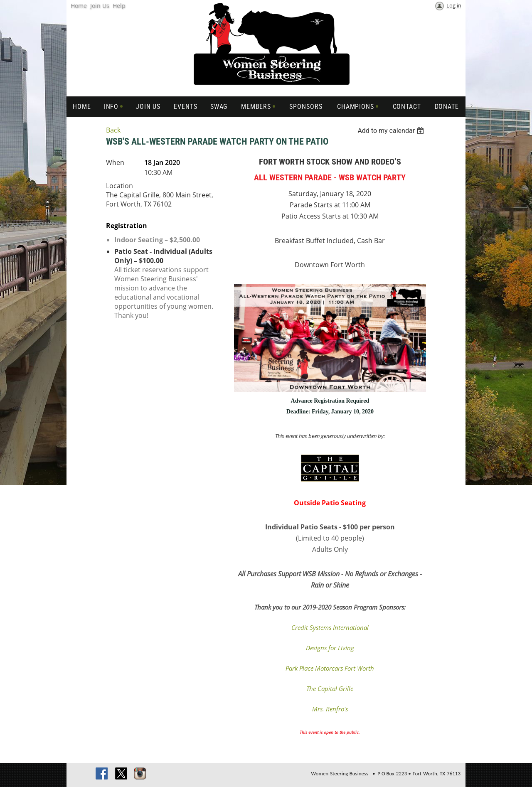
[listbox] (392, 131)
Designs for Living (330, 648)
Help (119, 6)
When (115, 162)
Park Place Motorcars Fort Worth (330, 668)
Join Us (100, 6)
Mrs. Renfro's (330, 709)
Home (79, 6)
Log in (454, 5)
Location (119, 186)
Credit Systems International (330, 627)
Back (113, 130)
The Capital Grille (330, 689)
